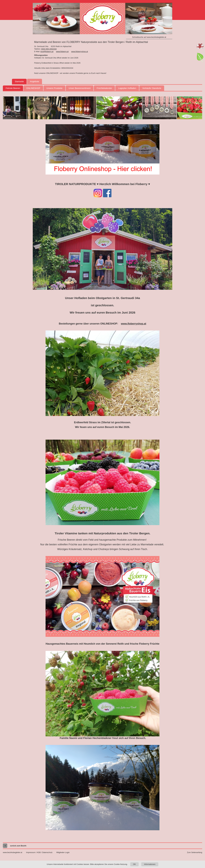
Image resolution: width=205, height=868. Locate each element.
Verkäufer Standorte (152, 88)
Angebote (34, 81)
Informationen (150, 864)
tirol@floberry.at (47, 51)
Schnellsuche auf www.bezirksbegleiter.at (149, 37)
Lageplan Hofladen (127, 88)
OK (134, 864)
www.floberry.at (62, 51)
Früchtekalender (104, 88)
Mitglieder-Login (63, 852)
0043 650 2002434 (49, 49)
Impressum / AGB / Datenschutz (39, 852)
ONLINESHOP (33, 88)
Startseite (19, 81)
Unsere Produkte (54, 88)
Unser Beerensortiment (80, 88)
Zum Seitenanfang (195, 852)
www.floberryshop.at (80, 51)
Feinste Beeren (13, 88)
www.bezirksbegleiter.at (13, 852)
